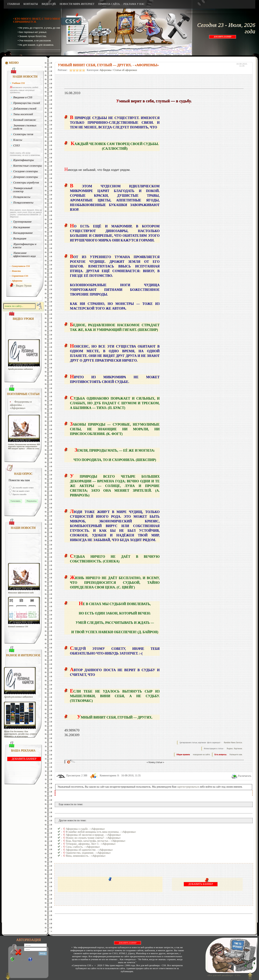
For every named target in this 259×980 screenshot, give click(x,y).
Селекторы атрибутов (26, 182)
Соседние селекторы (26, 171)
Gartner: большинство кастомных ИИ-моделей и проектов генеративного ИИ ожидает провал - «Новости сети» (24, 446)
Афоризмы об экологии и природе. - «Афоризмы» (93, 835)
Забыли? (37, 959)
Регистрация (21, 959)
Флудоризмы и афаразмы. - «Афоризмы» (21, 405)
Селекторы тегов (23, 134)
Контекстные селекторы (28, 166)
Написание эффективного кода (24, 254)
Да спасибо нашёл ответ (23, 488)
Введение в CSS (23, 97)
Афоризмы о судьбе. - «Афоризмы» (85, 829)
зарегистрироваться (188, 787)
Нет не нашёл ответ (21, 491)
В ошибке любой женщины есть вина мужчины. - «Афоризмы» (101, 832)
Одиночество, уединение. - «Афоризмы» (88, 853)
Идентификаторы (24, 160)
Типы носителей (23, 114)
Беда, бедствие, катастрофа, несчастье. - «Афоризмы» (96, 841)
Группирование (23, 222)
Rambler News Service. (233, 743)
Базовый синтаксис (25, 120)
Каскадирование (23, 233)
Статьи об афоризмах (125, 70)
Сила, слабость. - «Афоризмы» (83, 847)
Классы (18, 140)
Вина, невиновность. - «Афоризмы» (86, 856)
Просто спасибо (19, 494)
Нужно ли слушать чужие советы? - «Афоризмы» (93, 838)
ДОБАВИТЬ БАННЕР (223, 37)
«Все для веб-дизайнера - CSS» (223, 975)
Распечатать (245, 776)
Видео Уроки (24, 286)
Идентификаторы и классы (25, 246)
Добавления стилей (25, 109)
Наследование (22, 227)
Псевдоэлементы (23, 203)
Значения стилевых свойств (25, 127)
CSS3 (17, 145)
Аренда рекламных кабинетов (20, 369)
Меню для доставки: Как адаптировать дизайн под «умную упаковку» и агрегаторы (20, 734)
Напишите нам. (236, 755)
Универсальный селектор (23, 190)
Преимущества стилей (27, 103)
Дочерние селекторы (26, 177)
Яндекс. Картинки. (235, 749)
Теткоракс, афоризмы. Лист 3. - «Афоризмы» (91, 844)
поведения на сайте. (201, 755)
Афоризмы (105, 70)
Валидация (20, 238)
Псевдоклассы (22, 197)
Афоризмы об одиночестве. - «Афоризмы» (89, 850)
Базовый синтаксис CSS (18, 627)
